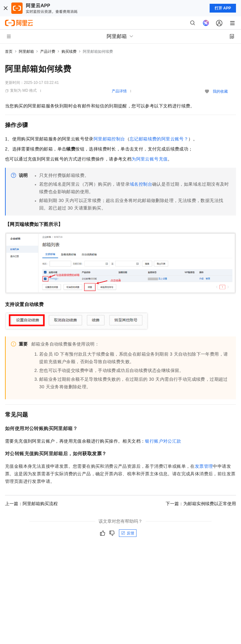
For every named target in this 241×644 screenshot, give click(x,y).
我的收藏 (220, 91)
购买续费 (69, 52)
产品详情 (119, 91)
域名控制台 (141, 184)
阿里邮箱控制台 (109, 139)
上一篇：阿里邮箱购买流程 (31, 504)
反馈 (128, 533)
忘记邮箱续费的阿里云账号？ (159, 139)
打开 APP (223, 8)
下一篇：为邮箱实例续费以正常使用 (201, 504)
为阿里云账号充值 (150, 159)
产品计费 (48, 52)
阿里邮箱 (26, 52)
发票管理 (204, 466)
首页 (9, 52)
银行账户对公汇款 (163, 441)
